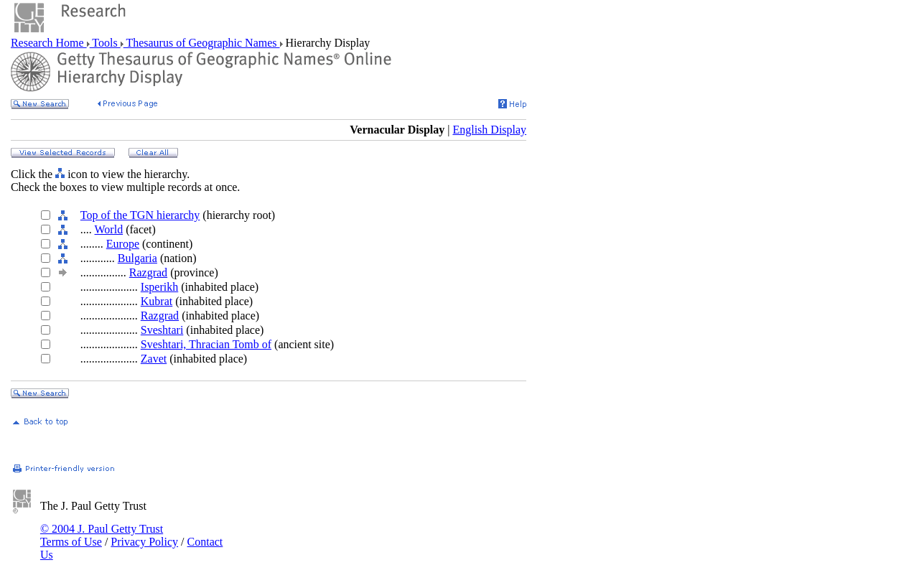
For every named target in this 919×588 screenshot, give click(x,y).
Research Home (49, 43)
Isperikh (159, 287)
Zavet (154, 359)
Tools (105, 43)
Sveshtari (162, 330)
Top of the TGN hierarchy (140, 215)
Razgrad (148, 272)
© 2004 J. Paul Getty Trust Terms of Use (102, 535)
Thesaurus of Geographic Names (202, 43)
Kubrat (157, 301)
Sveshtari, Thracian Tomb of (206, 344)
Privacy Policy (144, 542)
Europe (123, 244)
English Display (489, 130)
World (109, 229)
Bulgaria (137, 258)
